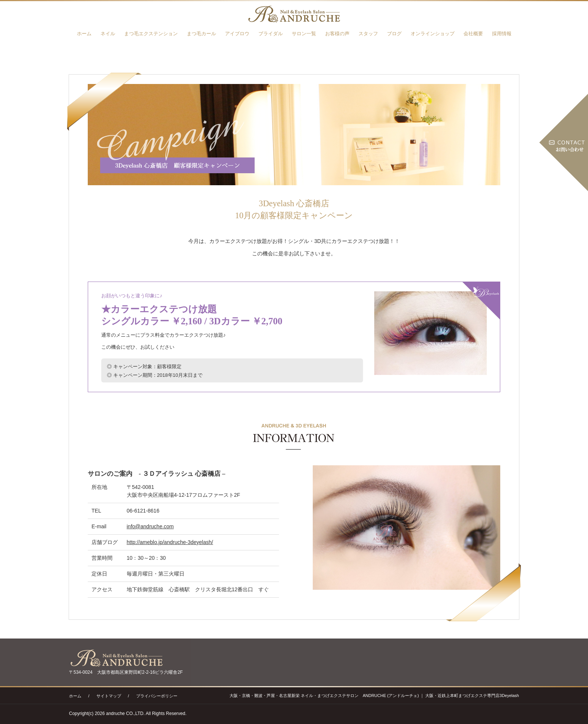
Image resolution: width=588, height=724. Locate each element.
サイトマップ (109, 696)
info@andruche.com (150, 526)
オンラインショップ (433, 34)
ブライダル (271, 34)
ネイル (108, 34)
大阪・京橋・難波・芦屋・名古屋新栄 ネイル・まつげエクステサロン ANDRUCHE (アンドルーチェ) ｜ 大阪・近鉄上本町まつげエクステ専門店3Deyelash (374, 696)
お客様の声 (337, 34)
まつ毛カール (201, 34)
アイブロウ (237, 34)
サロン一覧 (304, 34)
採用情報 (502, 34)
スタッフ (368, 34)
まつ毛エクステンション (151, 34)
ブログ (394, 34)
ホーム (84, 34)
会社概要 (473, 34)
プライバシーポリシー (157, 696)
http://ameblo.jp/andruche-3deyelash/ (170, 542)
